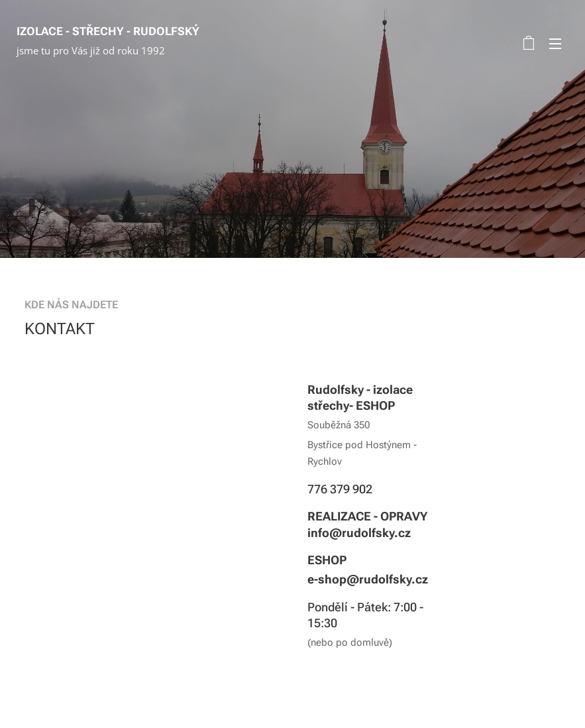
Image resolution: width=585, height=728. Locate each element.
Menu (555, 44)
